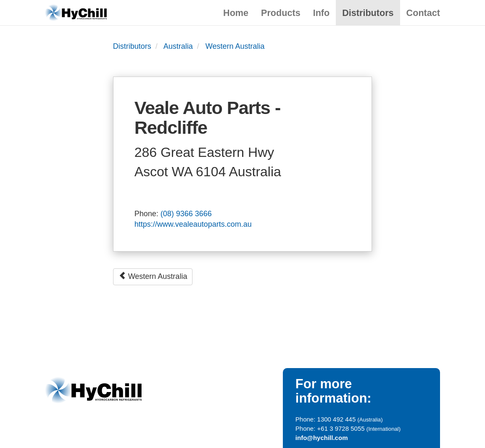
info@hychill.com (322, 438)
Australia (178, 46)
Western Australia (235, 46)
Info (322, 13)
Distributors (368, 13)
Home (236, 13)
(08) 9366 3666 (186, 214)
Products (281, 13)
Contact (423, 13)
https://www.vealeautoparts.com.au (193, 224)
